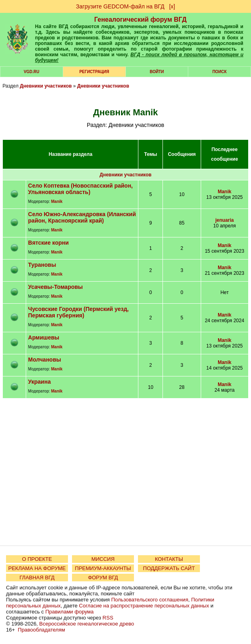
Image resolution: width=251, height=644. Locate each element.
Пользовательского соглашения (150, 600)
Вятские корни (48, 243)
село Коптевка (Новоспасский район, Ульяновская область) (80, 189)
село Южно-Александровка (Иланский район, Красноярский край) (82, 217)
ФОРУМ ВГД (103, 578)
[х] (172, 6)
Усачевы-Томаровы (56, 287)
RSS (108, 618)
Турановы (42, 265)
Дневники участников (46, 86)
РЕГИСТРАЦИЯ (94, 72)
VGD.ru (32, 72)
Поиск (219, 72)
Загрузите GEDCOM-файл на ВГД (120, 6)
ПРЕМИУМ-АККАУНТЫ (103, 568)
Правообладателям (41, 630)
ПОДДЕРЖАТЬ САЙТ (169, 568)
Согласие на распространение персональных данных (144, 606)
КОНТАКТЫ (169, 559)
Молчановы (45, 360)
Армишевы (44, 337)
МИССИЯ (103, 559)
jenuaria (224, 220)
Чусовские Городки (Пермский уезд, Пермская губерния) (78, 312)
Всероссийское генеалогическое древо (87, 624)
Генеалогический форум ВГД (140, 19)
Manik (57, 201)
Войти (157, 72)
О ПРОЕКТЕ (37, 559)
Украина (39, 382)
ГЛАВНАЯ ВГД (37, 578)
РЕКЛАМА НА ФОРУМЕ (37, 568)
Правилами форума (70, 612)
